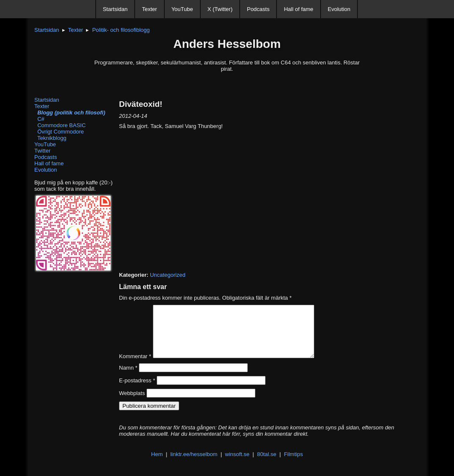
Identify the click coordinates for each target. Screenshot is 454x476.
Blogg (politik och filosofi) (70, 113)
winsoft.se (237, 464)
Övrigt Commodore (59, 132)
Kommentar (135, 366)
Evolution (339, 9)
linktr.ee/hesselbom (194, 464)
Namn (128, 378)
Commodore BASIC (60, 125)
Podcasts (258, 9)
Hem (157, 464)
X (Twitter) (220, 9)
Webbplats (132, 403)
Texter (149, 9)
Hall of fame (298, 9)
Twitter (42, 151)
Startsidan (115, 9)
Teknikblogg (50, 138)
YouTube (182, 9)
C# (39, 119)
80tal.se (267, 464)
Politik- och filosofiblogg (121, 30)
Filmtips (293, 464)
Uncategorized (168, 275)
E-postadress (137, 391)
